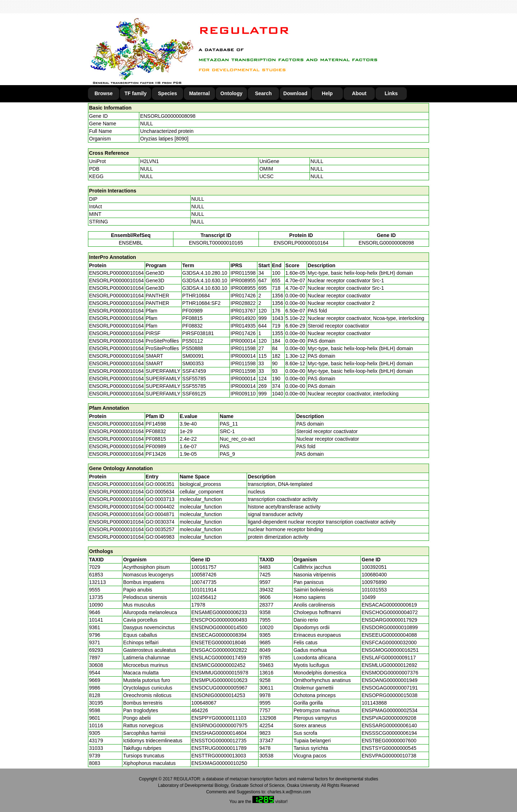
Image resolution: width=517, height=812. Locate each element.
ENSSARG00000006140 (389, 725)
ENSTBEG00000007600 (389, 741)
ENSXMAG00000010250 (219, 763)
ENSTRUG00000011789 (219, 748)
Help (327, 93)
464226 (200, 710)
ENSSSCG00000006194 (389, 733)
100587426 (204, 575)
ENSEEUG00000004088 (389, 635)
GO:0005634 (160, 492)
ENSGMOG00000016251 (390, 650)
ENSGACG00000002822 (219, 650)
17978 (198, 605)
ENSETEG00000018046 (219, 642)
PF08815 (156, 439)
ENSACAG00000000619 (389, 605)
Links (391, 93)
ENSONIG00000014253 (218, 695)
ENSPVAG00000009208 (389, 718)
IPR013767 (243, 311)
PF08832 (156, 431)
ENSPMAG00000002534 (390, 710)
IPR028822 (243, 303)
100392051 (374, 567)
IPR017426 (243, 296)
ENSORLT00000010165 (216, 243)
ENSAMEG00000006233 (219, 612)
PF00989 (156, 446)
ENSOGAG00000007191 (390, 688)
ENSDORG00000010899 (390, 627)
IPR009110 (243, 394)
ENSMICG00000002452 (218, 665)
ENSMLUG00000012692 (389, 665)
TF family (136, 93)
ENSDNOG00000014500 (219, 627)
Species (167, 93)
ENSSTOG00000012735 (219, 741)
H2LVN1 (149, 161)
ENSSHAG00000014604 (219, 733)
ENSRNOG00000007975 (219, 725)
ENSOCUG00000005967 (219, 688)
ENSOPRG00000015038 (390, 695)
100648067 (204, 703)
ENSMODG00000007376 (390, 673)
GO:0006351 (160, 484)
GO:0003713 (160, 499)
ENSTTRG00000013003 (219, 756)
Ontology (231, 93)
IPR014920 (243, 318)
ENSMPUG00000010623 (219, 680)
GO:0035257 (160, 529)
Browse (104, 93)
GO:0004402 (160, 507)
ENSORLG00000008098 (168, 116)
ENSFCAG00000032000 (389, 642)
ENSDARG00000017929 (389, 620)
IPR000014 (243, 341)
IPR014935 (243, 326)
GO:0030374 (160, 522)
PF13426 (156, 454)
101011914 (204, 590)
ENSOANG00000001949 (390, 680)
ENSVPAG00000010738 (389, 756)
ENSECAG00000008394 (219, 635)
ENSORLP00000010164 (301, 243)
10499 (369, 597)
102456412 (204, 597)
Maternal (200, 93)
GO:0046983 (160, 537)
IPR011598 (243, 273)
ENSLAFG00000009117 (389, 658)
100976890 (374, 582)
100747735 (204, 582)
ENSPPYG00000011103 (219, 718)
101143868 (374, 703)
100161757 (204, 567)
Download (295, 93)
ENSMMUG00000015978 (220, 673)
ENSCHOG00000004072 (390, 612)
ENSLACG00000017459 (219, 658)
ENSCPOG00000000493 (219, 620)
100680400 (374, 575)
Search (263, 93)
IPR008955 (243, 280)
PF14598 (156, 424)
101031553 (374, 590)
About (359, 93)
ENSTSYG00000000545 (389, 748)
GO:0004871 (160, 514)
